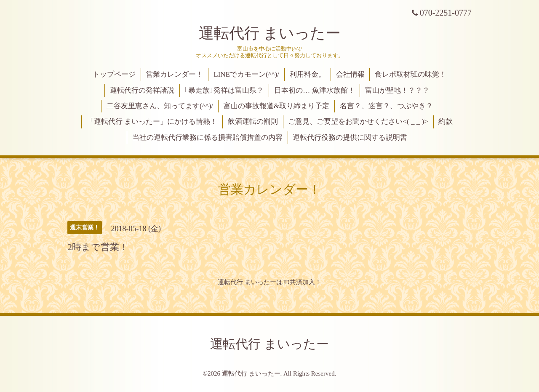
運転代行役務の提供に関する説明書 (350, 137)
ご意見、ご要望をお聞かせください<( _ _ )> (358, 121)
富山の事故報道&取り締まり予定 (276, 106)
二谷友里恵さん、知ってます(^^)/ (160, 106)
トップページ (114, 74)
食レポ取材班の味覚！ (411, 74)
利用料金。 (308, 74)
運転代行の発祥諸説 (142, 90)
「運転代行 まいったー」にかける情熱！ (152, 121)
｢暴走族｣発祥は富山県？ (224, 90)
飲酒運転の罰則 (253, 121)
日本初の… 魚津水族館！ (314, 90)
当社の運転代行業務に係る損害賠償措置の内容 (207, 137)
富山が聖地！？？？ (397, 90)
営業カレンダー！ (174, 74)
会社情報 (350, 74)
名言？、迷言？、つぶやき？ (386, 106)
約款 (446, 121)
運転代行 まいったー (270, 33)
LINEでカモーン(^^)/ (246, 74)
